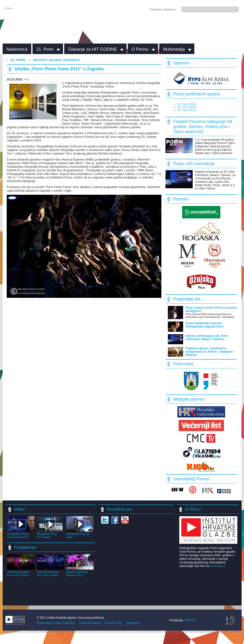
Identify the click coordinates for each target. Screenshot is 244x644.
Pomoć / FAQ (113, 623)
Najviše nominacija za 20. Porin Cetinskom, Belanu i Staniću (207, 338)
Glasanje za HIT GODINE (93, 49)
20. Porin (18, 60)
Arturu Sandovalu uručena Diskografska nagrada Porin (204, 325)
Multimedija (174, 49)
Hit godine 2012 (50, 534)
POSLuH (190, 620)
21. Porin (45, 49)
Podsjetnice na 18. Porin (80, 534)
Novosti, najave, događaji (56, 60)
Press (9, 8)
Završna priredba (21, 572)
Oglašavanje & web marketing (56, 623)
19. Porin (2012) (187, 107)
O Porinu (140, 49)
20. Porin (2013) (187, 104)
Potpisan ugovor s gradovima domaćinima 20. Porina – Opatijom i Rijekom (210, 352)
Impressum (133, 623)
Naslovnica (17, 49)
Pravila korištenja (90, 623)
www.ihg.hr (218, 566)
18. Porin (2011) (187, 110)
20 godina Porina (21, 534)
